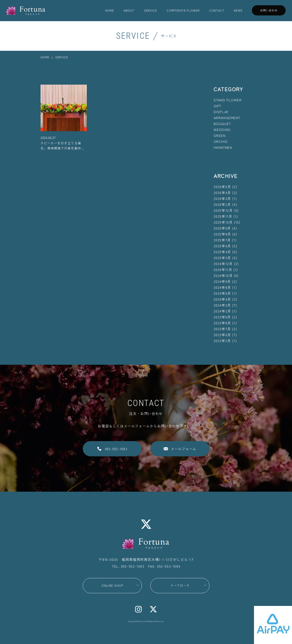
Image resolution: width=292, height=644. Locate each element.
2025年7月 (222, 240)
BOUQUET (222, 124)
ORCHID (221, 141)
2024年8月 (222, 287)
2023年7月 (222, 329)
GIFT (218, 106)
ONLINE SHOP (112, 585)
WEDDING (222, 129)
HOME (110, 10)
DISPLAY (221, 112)
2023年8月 (222, 323)
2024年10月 (223, 275)
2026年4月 (222, 193)
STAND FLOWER (228, 100)
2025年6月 (222, 246)
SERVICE (151, 10)
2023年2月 (222, 341)
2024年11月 (223, 270)
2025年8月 (222, 234)
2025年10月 (223, 222)
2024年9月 (222, 281)
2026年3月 (222, 198)
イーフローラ (180, 585)
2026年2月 (222, 204)
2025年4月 (222, 252)
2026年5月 (222, 187)
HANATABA (223, 147)
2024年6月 (222, 293)
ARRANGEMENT (227, 118)
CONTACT (217, 10)
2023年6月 (222, 335)
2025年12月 (223, 210)
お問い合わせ (269, 10)
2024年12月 (223, 264)
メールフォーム (184, 449)
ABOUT (129, 10)
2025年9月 (222, 228)
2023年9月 (222, 317)
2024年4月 (222, 299)
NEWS (238, 10)
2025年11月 (223, 216)
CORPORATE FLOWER (183, 10)
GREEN (220, 135)
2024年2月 (222, 311)
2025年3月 (222, 258)
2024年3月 (222, 305)
